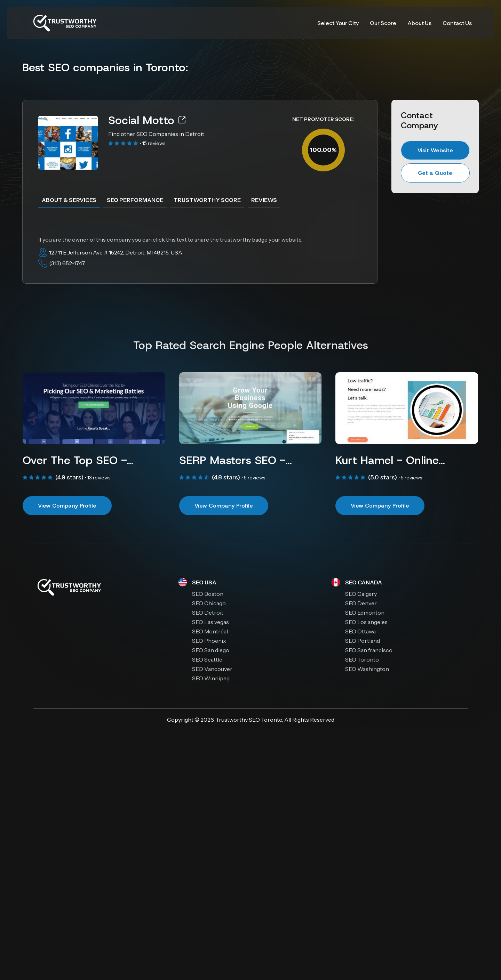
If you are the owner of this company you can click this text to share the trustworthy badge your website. (170, 240)
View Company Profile (67, 506)
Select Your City (338, 23)
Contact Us (457, 23)
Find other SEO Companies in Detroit (156, 134)
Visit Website (435, 150)
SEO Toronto (265, 720)
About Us (419, 23)
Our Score (383, 23)
